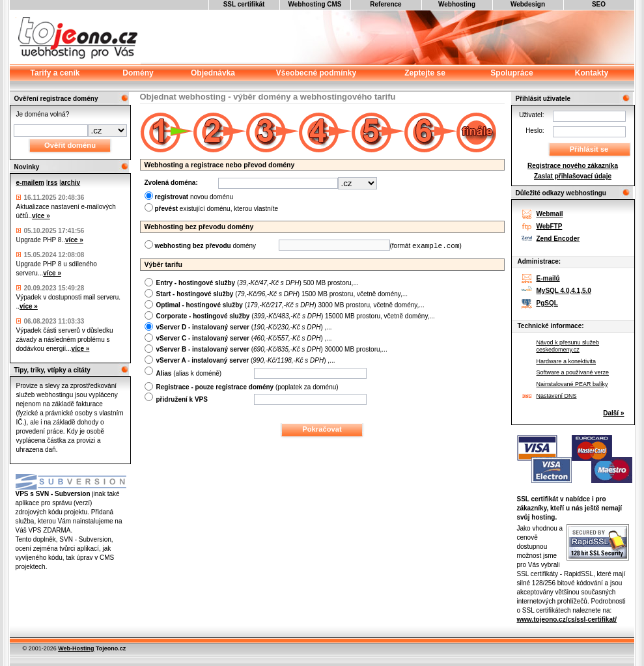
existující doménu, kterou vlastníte (217, 209)
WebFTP (550, 226)
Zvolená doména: (171, 183)
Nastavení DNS (557, 396)
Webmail (550, 214)
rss (52, 183)
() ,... (244, 326)
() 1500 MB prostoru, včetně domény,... (282, 293)
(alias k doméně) (189, 373)
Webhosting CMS (315, 4)
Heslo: (535, 131)
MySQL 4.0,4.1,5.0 (564, 291)
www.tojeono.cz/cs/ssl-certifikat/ (567, 619)
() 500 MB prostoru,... (258, 282)
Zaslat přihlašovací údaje (573, 176)
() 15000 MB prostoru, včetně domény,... (296, 315)
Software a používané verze (573, 372)
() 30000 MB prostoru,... (272, 349)
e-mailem (30, 183)
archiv (71, 183)
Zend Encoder (558, 239)
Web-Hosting (76, 648)
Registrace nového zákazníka (573, 166)
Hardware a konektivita (567, 361)
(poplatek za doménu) (247, 386)
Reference (385, 4)
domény (206, 246)
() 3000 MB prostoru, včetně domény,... (290, 304)
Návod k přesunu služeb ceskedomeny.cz (568, 346)
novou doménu (194, 197)
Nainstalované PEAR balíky (572, 384)
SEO (599, 4)
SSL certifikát (244, 4)
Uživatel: (531, 115)
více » (41, 216)
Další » (613, 413)
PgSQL (547, 303)
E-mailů (548, 278)
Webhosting (457, 4)
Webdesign (528, 4)
